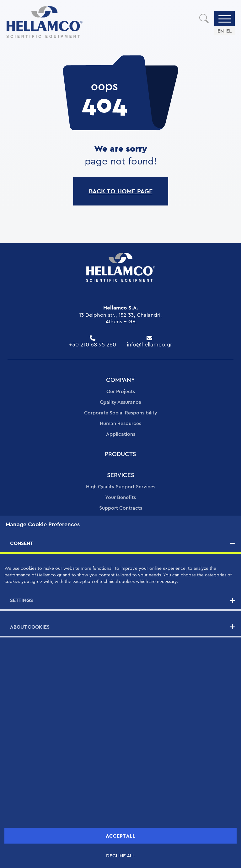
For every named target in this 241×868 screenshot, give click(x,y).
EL (229, 31)
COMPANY (120, 380)
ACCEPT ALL (120, 836)
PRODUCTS (120, 454)
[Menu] (225, 18)
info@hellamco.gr (150, 345)
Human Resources (120, 424)
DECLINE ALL (120, 856)
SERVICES (121, 475)
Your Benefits (120, 497)
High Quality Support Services (121, 487)
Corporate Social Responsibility (121, 413)
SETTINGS (21, 600)
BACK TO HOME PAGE (121, 191)
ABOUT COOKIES (30, 627)
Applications (121, 434)
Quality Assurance (120, 402)
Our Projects (121, 392)
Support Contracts (121, 508)
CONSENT (21, 543)
